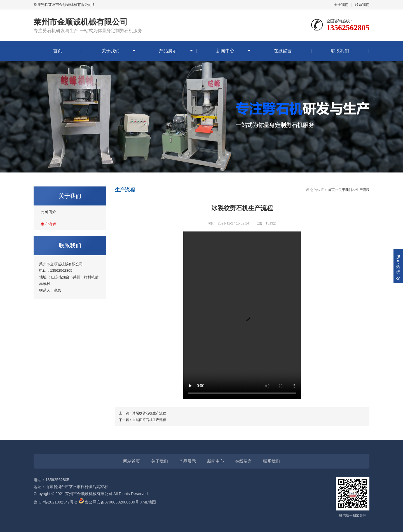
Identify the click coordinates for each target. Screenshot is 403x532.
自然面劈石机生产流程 (149, 420)
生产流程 (48, 224)
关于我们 (341, 5)
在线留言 (283, 51)
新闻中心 (225, 51)
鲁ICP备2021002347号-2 (55, 502)
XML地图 (148, 502)
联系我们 (362, 5)
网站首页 (132, 461)
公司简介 (48, 212)
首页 (58, 51)
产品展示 (168, 51)
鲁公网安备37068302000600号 (109, 502)
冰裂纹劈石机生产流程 (149, 413)
